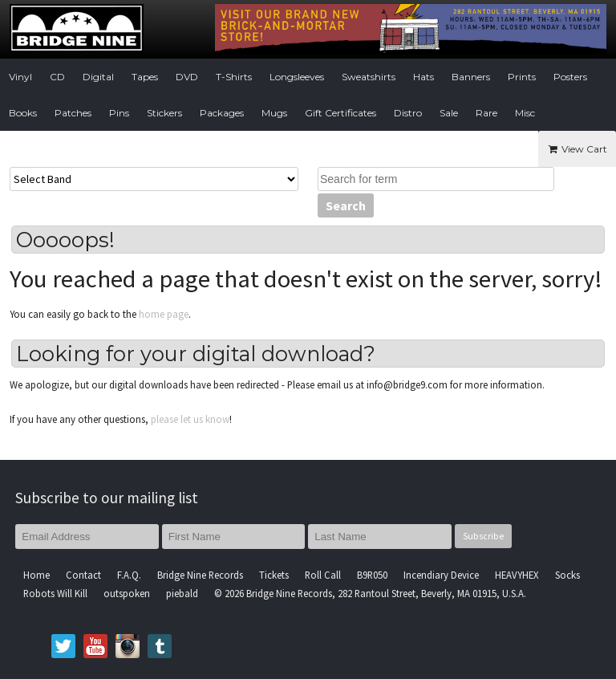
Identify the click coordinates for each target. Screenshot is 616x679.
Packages (222, 113)
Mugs (274, 113)
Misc (525, 113)
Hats (423, 77)
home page (164, 314)
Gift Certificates (340, 113)
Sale (449, 113)
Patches (73, 113)
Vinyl (20, 77)
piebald (182, 593)
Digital (98, 77)
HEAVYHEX (517, 575)
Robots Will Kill (55, 593)
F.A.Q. (129, 575)
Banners (471, 77)
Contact (83, 575)
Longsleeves (297, 77)
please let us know (190, 419)
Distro (408, 113)
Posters (570, 77)
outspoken (127, 593)
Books (23, 113)
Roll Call (323, 575)
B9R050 (372, 575)
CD (57, 77)
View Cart (577, 149)
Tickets (274, 575)
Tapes (145, 77)
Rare (486, 113)
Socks (567, 575)
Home (36, 575)
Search (346, 205)
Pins (119, 113)
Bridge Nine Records (200, 575)
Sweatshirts (369, 77)
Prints (522, 77)
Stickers (164, 113)
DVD (187, 77)
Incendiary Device (441, 575)
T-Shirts (234, 77)
